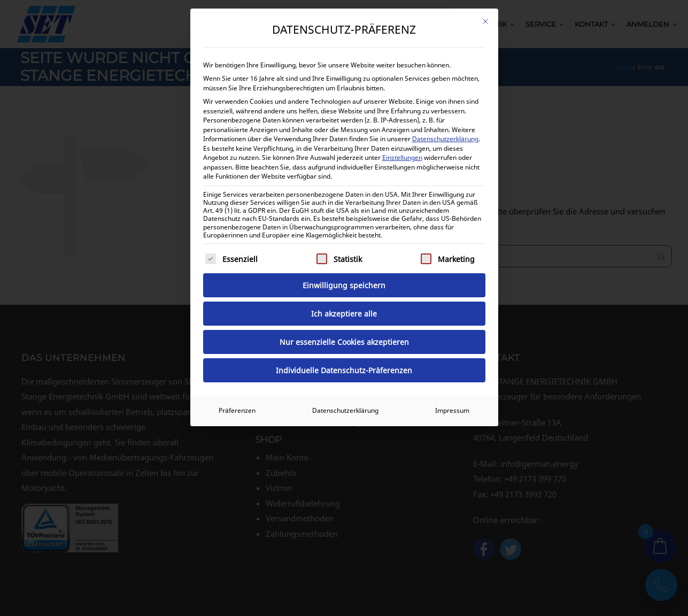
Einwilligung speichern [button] (344, 285)
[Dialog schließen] (485, 21)
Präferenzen (237, 410)
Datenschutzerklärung (445, 139)
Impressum (452, 410)
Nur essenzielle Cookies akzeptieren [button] (344, 342)
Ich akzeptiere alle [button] (344, 314)
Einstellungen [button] (402, 157)
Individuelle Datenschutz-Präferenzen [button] (344, 370)
